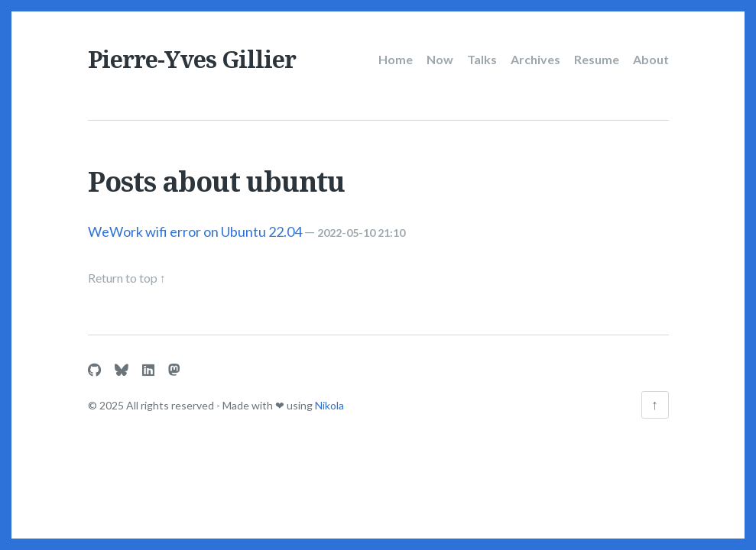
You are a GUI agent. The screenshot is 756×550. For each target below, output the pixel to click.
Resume (597, 59)
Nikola (329, 405)
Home (396, 59)
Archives (535, 59)
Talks (482, 59)
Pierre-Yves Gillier (192, 59)
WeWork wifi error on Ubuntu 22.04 (195, 231)
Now (440, 59)
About (651, 59)
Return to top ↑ (127, 278)
